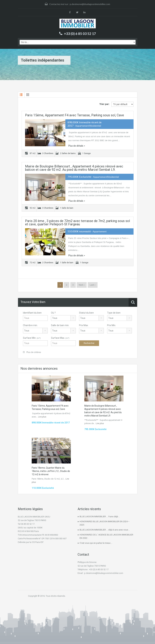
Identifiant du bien (32, 313)
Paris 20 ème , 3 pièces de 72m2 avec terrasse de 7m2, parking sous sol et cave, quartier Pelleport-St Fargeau (77, 223)
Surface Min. (32, 338)
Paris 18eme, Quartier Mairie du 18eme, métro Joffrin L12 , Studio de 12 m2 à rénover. (51, 471)
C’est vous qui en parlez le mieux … (96, 543)
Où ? (53, 313)
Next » (82, 285)
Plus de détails (77, 146)
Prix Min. (112, 325)
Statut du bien (86, 313)
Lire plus (42, 417)
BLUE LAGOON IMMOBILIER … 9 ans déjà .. (100, 517)
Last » (93, 285)
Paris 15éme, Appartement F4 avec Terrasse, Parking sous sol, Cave (75, 115)
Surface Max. (60, 338)
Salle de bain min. (60, 325)
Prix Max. (84, 325)
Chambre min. (30, 325)
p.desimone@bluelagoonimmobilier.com (90, 4)
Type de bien (114, 313)
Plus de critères (32, 352)
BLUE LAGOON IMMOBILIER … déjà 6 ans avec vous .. (105, 530)
